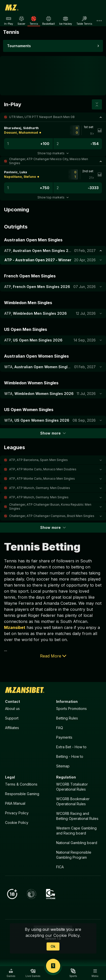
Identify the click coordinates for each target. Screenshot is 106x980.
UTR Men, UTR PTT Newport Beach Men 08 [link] (42, 117)
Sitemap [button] (63, 766)
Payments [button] (64, 737)
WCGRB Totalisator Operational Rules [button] (72, 787)
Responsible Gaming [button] (22, 794)
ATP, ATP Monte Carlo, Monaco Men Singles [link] (42, 479)
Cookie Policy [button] (17, 823)
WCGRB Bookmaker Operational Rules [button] (73, 801)
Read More (53, 656)
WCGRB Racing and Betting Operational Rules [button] (77, 816)
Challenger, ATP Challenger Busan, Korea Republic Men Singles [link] (50, 507)
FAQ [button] (60, 728)
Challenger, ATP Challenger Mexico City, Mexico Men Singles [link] (49, 161)
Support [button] (12, 718)
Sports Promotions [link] (71, 709)
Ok (53, 946)
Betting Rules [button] (67, 718)
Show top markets (53, 153)
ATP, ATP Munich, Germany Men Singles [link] (39, 497)
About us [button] (12, 709)
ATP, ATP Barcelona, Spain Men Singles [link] (38, 460)
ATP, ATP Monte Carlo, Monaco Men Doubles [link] (43, 469)
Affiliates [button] (12, 728)
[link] (12, 8)
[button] (53, 117)
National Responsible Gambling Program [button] (74, 855)
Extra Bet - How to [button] (71, 747)
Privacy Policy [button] (17, 813)
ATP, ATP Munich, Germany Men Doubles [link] (40, 488)
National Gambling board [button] (77, 843)
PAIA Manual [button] (15, 803)
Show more (53, 433)
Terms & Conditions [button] (21, 784)
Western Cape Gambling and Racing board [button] (76, 831)
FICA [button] (60, 867)
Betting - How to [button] (70, 756)
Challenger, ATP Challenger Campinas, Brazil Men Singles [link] (52, 516)
